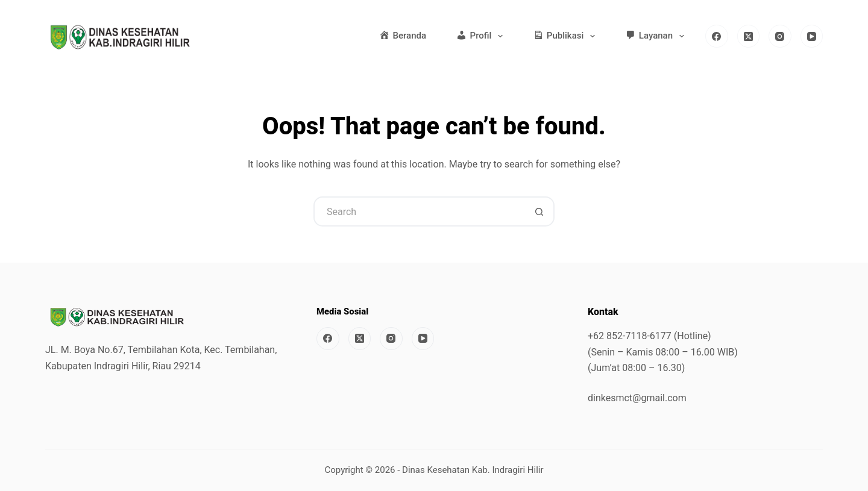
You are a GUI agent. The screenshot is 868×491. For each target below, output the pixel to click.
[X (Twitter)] (749, 36)
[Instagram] (780, 36)
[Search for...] (419, 211)
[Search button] (539, 211)
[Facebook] (717, 36)
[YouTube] (812, 36)
